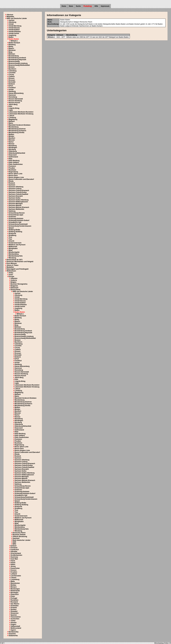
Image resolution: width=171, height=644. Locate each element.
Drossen (12, 80)
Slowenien (14, 613)
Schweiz (14, 608)
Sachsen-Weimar (15, 205)
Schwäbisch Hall (15, 222)
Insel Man (14, 559)
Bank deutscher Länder (21, 540)
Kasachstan (15, 568)
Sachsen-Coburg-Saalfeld (18, 194)
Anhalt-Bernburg (15, 26)
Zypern (13, 630)
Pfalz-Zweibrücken (16, 164)
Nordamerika (13, 632)
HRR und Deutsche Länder (17, 18)
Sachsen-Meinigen (16, 204)
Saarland (16, 538)
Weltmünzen (11, 271)
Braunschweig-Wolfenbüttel (19, 65)
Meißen (11, 134)
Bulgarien (14, 286)
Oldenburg (13, 151)
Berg (10, 52)
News (71, 6)
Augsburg (12, 35)
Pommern (12, 166)
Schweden (14, 606)
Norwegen (14, 593)
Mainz (11, 123)
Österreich (13, 155)
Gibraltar (14, 551)
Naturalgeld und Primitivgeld (17, 269)
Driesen (11, 78)
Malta (13, 581)
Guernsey (14, 557)
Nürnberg (12, 149)
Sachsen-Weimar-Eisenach (19, 207)
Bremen (12, 67)
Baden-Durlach (14, 43)
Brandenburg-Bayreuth (17, 60)
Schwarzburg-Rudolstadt (18, 224)
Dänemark (14, 288)
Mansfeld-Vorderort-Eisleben (19, 125)
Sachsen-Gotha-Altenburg (19, 200)
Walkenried (13, 247)
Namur (11, 142)
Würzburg (12, 258)
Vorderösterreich (15, 243)
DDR (14, 542)
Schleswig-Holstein (16, 219)
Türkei (13, 621)
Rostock (12, 183)
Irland (13, 561)
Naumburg (13, 146)
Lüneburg (12, 118)
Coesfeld (12, 73)
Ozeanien (12, 634)
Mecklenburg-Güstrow (17, 129)
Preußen (12, 168)
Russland (14, 602)
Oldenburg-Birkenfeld (17, 153)
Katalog (88, 6)
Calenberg (12, 71)
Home (64, 6)
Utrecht (11, 241)
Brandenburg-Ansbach (17, 58)
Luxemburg (15, 579)
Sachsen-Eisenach (16, 196)
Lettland (14, 574)
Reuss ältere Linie (15, 174)
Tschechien (15, 619)
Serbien (13, 609)
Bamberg (12, 45)
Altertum (10, 15)
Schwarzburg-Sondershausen (20, 226)
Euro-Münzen (12, 263)
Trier (10, 239)
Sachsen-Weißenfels (16, 209)
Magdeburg (13, 119)
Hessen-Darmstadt (16, 99)
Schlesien (12, 217)
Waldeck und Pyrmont (17, 245)
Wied (10, 250)
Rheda (11, 181)
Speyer (11, 228)
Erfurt (11, 86)
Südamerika (13, 636)
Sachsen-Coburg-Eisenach (19, 190)
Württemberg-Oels (16, 256)
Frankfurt (12, 88)
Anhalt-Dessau (14, 28)
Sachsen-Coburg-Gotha (18, 192)
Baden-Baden (14, 39)
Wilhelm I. (14, 41)
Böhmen (12, 54)
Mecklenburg (13, 127)
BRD (14, 544)
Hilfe (96, 6)
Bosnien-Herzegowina (19, 284)
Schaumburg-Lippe (16, 215)
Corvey (11, 75)
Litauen (13, 578)
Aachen (11, 20)
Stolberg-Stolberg (15, 232)
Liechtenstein (16, 576)
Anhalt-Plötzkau (15, 32)
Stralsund (12, 234)
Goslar (11, 90)
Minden (11, 136)
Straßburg (12, 235)
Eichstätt (12, 82)
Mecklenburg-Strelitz (16, 133)
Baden (11, 37)
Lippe (11, 110)
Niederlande (15, 591)
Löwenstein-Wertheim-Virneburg (21, 114)
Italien (13, 565)
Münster (12, 140)
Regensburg (13, 172)
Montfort (12, 138)
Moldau (13, 585)
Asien (11, 275)
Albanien (14, 278)
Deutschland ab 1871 (14, 260)
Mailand (12, 121)
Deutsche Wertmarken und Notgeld (20, 262)
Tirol (10, 237)
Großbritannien (16, 555)
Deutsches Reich (19, 533)
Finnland (14, 548)
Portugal (14, 598)
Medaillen (10, 267)
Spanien (14, 615)
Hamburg (12, 91)
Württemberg (14, 254)
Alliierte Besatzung (20, 536)
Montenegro (15, 589)
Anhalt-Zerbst (14, 33)
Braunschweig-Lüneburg (18, 63)
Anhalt (11, 24)
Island (13, 563)
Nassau (11, 144)
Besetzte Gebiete (19, 535)
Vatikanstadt (15, 626)
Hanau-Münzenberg (16, 93)
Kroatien (14, 572)
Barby (11, 46)
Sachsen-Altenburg (16, 187)
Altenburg (12, 22)
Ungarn (13, 624)
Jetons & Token (12, 265)
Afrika (11, 273)
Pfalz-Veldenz (14, 162)
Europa (11, 277)
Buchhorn (12, 69)
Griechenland (16, 553)
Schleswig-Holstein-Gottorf (19, 220)
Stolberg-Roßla (14, 230)
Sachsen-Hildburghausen (18, 202)
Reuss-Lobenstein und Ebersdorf (21, 179)
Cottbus (12, 76)
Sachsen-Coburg (15, 189)
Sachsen (12, 185)
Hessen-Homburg (15, 101)
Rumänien (14, 600)
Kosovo (13, 570)
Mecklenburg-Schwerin (17, 131)
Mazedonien (15, 583)
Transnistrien (16, 617)
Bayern (11, 48)
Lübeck (11, 116)
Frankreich (15, 550)
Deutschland (15, 290)
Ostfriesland (13, 157)
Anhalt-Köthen (14, 30)
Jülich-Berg (13, 104)
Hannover (12, 95)
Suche (78, 6)
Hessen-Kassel (14, 103)
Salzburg (12, 211)
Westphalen (13, 248)
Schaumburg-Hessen (17, 213)
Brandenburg (14, 56)
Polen (13, 596)
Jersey (13, 566)
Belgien (13, 282)
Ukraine (13, 622)
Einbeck (12, 84)
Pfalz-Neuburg (14, 161)
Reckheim (12, 170)
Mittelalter (10, 17)
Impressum (105, 6)
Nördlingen (13, 147)
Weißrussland (16, 628)
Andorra (14, 280)
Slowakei (14, 611)
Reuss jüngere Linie (16, 177)
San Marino (15, 604)
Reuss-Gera (13, 176)
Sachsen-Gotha (14, 198)
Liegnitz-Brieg (14, 108)
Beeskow (12, 50)
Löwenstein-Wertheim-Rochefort (21, 112)
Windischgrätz (14, 252)
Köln (10, 106)
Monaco (14, 587)
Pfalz (10, 159)
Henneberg (13, 97)
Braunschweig (14, 61)
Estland (13, 546)
